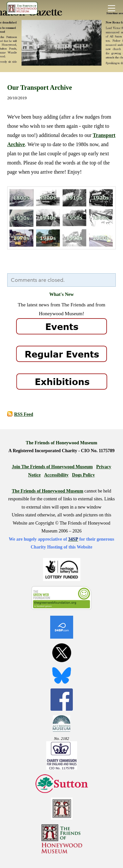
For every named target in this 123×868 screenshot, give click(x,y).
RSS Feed (24, 414)
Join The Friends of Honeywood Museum (52, 467)
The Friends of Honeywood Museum (48, 491)
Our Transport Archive (40, 87)
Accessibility (56, 475)
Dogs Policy (84, 475)
